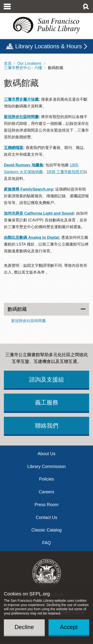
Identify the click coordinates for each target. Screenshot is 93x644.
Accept (69, 627)
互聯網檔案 (14, 148)
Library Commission (46, 467)
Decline (24, 627)
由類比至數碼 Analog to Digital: (32, 237)
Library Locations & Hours (49, 46)
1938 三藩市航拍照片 (65, 172)
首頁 (8, 63)
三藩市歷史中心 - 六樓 (23, 68)
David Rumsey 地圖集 (24, 165)
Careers (46, 492)
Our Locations (29, 63)
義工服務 (47, 402)
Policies (46, 479)
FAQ (46, 543)
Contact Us (46, 517)
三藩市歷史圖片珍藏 (21, 99)
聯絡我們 (47, 426)
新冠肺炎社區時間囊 (21, 117)
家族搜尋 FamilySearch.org (28, 189)
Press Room (46, 505)
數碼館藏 (17, 309)
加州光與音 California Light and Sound (39, 213)
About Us (46, 454)
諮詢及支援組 (47, 379)
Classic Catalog (46, 530)
